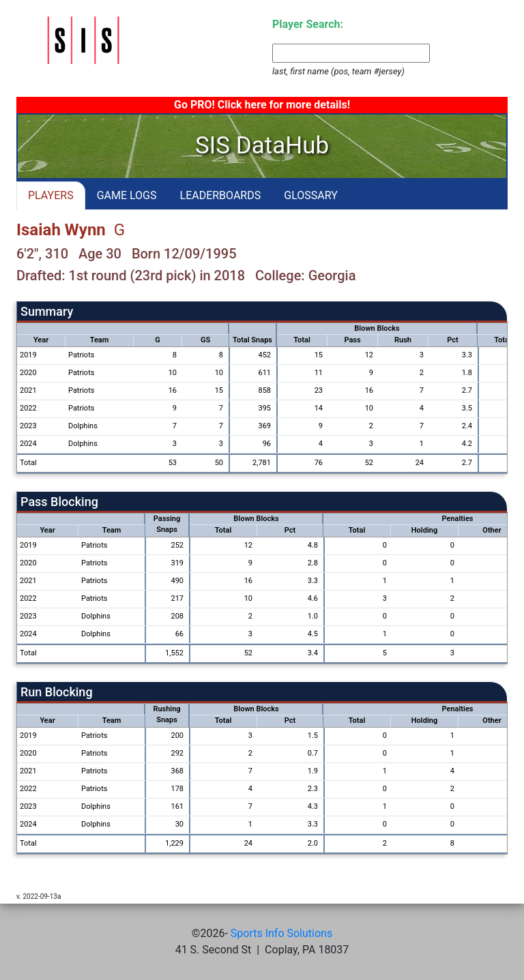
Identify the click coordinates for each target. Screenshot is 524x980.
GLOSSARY (311, 195)
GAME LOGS (127, 195)
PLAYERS (51, 195)
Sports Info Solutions (281, 933)
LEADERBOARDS (221, 195)
